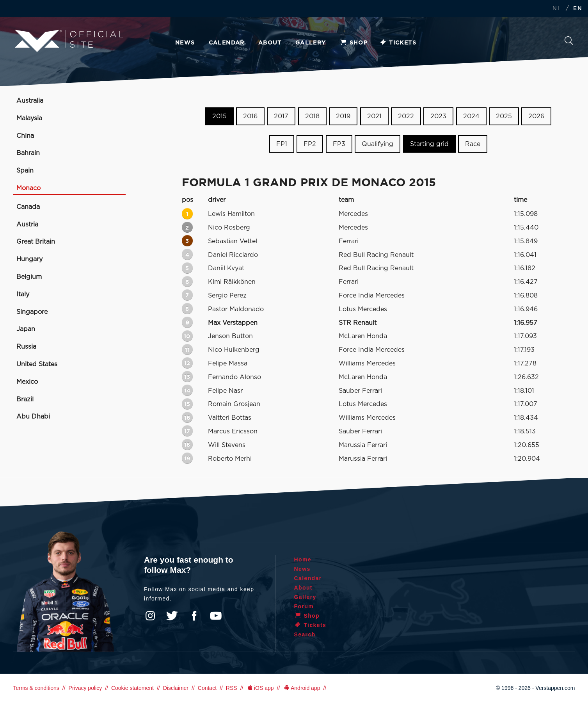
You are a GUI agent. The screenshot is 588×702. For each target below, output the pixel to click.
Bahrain (28, 153)
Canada (28, 207)
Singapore (32, 312)
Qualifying (377, 144)
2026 (536, 116)
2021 (374, 116)
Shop (354, 43)
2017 (281, 116)
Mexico (27, 382)
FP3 (339, 144)
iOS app (260, 688)
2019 (343, 116)
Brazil (25, 399)
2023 (438, 116)
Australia (30, 101)
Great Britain (36, 242)
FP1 (282, 144)
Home (303, 559)
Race (473, 144)
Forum (304, 606)
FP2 (310, 144)
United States (37, 364)
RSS (232, 688)
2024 (471, 116)
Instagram (150, 616)
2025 (504, 116)
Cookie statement (132, 688)
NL (557, 9)
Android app (301, 688)
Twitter (172, 616)
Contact (207, 688)
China (25, 136)
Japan (26, 329)
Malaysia (29, 118)
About (270, 43)
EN (578, 9)
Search (569, 41)
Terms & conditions (36, 688)
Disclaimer (176, 688)
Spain (25, 171)
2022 (406, 116)
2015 (219, 116)
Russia (26, 347)
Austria (27, 224)
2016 (250, 116)
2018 (312, 116)
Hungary (29, 259)
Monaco (28, 188)
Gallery (311, 43)
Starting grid (429, 144)
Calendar (227, 43)
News (185, 43)
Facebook (194, 616)
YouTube (216, 616)
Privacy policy (85, 688)
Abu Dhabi (33, 417)
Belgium (29, 277)
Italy (23, 294)
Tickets (398, 43)
